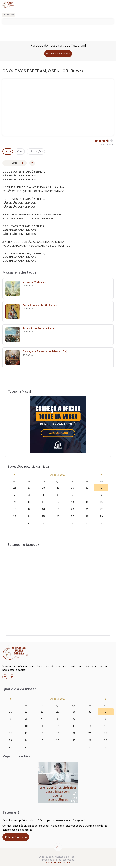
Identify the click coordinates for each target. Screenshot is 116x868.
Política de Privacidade (58, 863)
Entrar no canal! (58, 54)
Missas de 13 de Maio (34, 282)
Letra (8, 151)
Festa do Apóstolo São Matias (40, 305)
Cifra (20, 151)
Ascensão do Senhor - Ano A (39, 328)
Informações (36, 151)
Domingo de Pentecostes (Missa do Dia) (45, 352)
